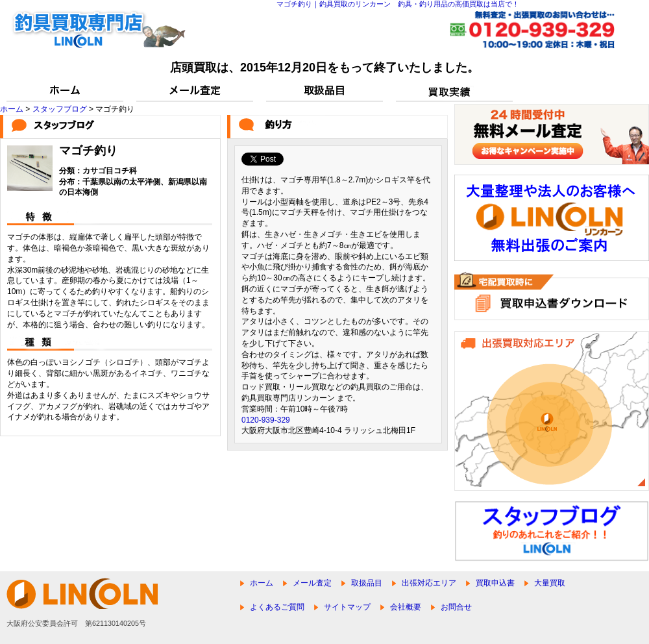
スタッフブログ (60, 109)
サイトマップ (347, 607)
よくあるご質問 (277, 607)
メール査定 (312, 583)
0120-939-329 (266, 420)
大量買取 (550, 583)
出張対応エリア (429, 583)
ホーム (12, 109)
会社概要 (406, 607)
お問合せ (456, 607)
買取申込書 (495, 583)
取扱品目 (367, 583)
